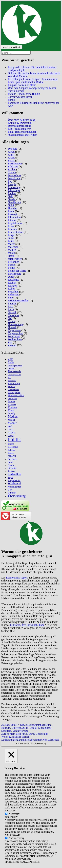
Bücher (12, 169)
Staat (11, 306)
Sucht (11, 309)
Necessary (14, 814)
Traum (11, 321)
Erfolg (33, 728)
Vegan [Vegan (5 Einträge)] (11, 478)
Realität (12, 283)
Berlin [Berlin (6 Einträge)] (11, 362)
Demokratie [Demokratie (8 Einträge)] (15, 371)
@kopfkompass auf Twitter (22, 135)
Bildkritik (13, 167)
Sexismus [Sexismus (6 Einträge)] (12, 459)
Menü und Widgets (12, 47)
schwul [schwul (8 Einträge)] (12, 456)
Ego (10, 181)
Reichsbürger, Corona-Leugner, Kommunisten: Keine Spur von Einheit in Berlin (33, 80)
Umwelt (12, 327)
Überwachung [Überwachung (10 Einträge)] (17, 496)
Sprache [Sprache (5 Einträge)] (11, 465)
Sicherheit (13, 295)
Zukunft (12, 345)
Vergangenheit (16, 333)
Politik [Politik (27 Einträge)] (14, 440)
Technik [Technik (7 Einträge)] (12, 468)
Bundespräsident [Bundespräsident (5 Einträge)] (15, 365)
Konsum (12, 229)
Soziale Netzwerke (18, 300)
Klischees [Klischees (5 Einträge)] (12, 404)
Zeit (10, 342)
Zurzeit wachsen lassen (20, 97)
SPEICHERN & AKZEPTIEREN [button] (22, 862)
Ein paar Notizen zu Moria (22, 85)
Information (14, 217)
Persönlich (14, 262)
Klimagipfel (44, 728)
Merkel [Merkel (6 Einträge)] (11, 420)
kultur (11, 238)
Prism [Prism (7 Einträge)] (11, 444)
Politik (11, 268)
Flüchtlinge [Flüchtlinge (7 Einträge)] (14, 383)
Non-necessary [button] (12, 835)
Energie (12, 184)
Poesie (11, 265)
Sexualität (13, 292)
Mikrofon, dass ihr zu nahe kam (27, 625)
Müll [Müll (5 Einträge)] (10, 426)
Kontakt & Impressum (20, 123)
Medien (12, 250)
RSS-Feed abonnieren (20, 129)
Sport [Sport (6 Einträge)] (10, 462)
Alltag (11, 152)
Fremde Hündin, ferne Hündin (24, 94)
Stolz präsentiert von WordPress (42, 740)
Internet (12, 220)
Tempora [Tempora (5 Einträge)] (12, 471)
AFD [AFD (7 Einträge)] (10, 359)
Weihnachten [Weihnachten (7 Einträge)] (15, 487)
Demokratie (14, 178)
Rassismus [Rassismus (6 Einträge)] (13, 447)
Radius (12, 100)
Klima (11, 226)
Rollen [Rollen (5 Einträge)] (11, 453)
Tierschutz (13, 315)
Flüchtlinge (14, 190)
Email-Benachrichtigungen (22, 132)
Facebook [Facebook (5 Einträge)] (12, 381)
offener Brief (15, 259)
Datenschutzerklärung (20, 126)
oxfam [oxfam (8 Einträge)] (11, 432)
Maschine (13, 247)
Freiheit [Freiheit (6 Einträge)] (12, 386)
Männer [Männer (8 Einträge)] (12, 423)
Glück (11, 205)
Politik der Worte (17, 271)
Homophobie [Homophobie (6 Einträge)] (14, 392)
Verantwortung (20, 731)
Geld (10, 196)
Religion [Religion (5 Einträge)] (12, 450)
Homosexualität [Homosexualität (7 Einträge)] (16, 395)
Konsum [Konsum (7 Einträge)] (12, 407)
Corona (12, 172)
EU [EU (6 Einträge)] (10, 378)
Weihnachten (15, 339)
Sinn (10, 298)
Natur (11, 256)
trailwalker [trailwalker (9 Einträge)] (14, 474)
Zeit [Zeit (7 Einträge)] (10, 490)
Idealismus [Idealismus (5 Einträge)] (12, 399)
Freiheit (12, 193)
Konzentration (16, 232)
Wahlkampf (14, 336)
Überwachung (15, 324)
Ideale (11, 211)
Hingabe (12, 208)
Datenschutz (14, 175)
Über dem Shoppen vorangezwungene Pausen (32, 88)
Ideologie (13, 214)
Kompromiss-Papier (17, 578)
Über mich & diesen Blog (21, 120)
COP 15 (24, 728)
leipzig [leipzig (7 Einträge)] (11, 413)
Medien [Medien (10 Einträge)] (13, 416)
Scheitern (6, 731)
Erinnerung (14, 187)
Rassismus (14, 280)
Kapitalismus (15, 223)
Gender (12, 199)
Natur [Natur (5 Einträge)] (10, 429)
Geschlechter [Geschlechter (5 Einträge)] (13, 390)
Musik (11, 253)
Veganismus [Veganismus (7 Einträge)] (14, 480)
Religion (12, 286)
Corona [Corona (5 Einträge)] (11, 368)
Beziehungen (15, 164)
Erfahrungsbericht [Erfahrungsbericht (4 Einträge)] (14, 375)
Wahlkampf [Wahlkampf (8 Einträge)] (14, 483)
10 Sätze (12, 149)
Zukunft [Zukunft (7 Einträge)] (12, 493)
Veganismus (14, 330)
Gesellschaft (14, 202)
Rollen (11, 289)
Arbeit (11, 158)
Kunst (11, 241)
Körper (12, 235)
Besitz (11, 161)
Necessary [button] (10, 811)
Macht (11, 244)
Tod (10, 318)
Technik (12, 312)
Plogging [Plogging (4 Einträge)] (11, 436)
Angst (11, 155)
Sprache (12, 303)
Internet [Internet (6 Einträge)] (12, 401)
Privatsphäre (15, 274)
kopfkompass (38, 725)
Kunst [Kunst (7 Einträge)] (11, 410)
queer (11, 277)
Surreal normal (16, 91)
